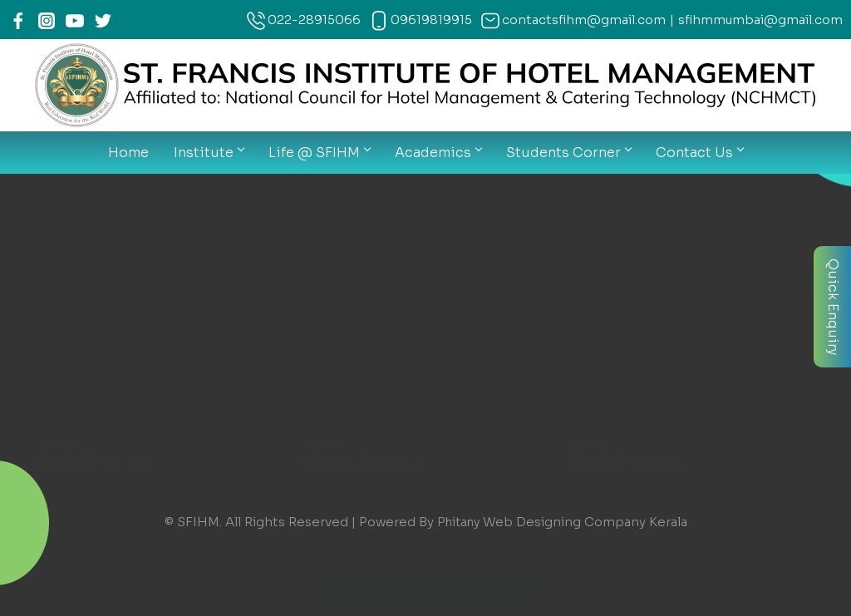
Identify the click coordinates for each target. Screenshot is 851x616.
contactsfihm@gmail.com (584, 20)
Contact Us (699, 153)
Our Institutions (82, 242)
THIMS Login (74, 355)
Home (128, 153)
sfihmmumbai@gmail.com (760, 20)
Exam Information (211, 333)
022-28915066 (314, 20)
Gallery (57, 265)
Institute (209, 153)
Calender (63, 310)
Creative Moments (214, 242)
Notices (184, 288)
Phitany (458, 522)
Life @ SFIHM (319, 153)
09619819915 (431, 20)
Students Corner (568, 153)
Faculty (180, 265)
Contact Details (206, 399)
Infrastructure (199, 199)
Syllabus (184, 310)
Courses (61, 288)
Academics (438, 153)
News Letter (73, 333)
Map (49, 399)
